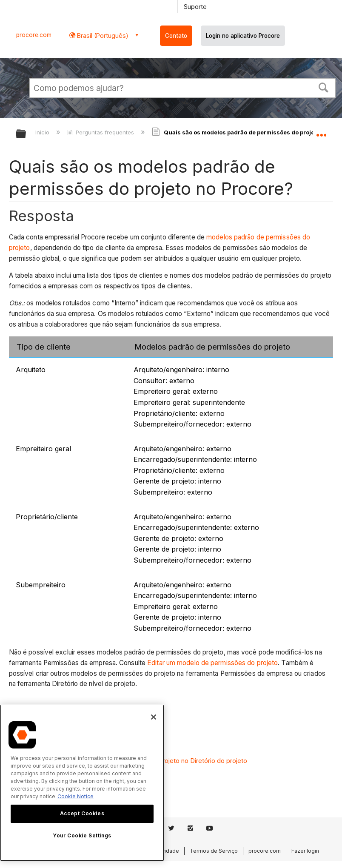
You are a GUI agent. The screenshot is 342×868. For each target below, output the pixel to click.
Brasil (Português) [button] (102, 36)
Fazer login (305, 851)
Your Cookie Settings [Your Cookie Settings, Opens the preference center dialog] (82, 835)
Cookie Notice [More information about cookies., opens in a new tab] (76, 796)
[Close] (154, 717)
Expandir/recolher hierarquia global (26, 134)
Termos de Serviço (214, 851)
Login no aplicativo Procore (243, 36)
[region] (82, 783)
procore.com (34, 35)
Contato (176, 36)
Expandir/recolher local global (321, 131)
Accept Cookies (82, 813)
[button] (324, 87)
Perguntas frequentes (101, 132)
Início (43, 132)
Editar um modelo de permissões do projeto (212, 663)
